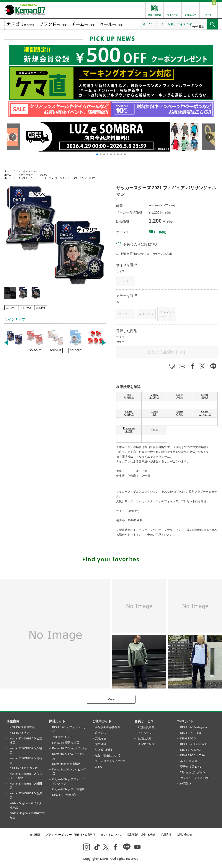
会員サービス (144, 721)
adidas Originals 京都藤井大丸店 (27, 815)
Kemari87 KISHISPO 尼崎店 (26, 760)
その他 (43, 175)
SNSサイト (185, 721)
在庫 (126, 281)
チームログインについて (110, 761)
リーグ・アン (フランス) (52, 178)
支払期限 (101, 744)
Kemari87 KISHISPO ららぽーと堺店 (26, 776)
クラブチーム (26, 178)
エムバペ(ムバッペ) (167, 314)
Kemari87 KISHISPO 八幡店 (26, 750)
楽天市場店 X (189, 761)
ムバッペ (11, 308)
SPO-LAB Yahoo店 (64, 795)
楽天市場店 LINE (191, 767)
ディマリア (126, 314)
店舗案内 (13, 721)
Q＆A (98, 767)
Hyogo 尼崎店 (205, 396)
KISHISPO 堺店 (19, 733)
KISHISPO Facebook (193, 744)
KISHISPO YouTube (193, 755)
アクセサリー (26, 175)
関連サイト (57, 721)
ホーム (8, 171)
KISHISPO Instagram (193, 727)
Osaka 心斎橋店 (129, 413)
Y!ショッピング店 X (193, 772)
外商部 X (186, 784)
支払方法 (101, 738)
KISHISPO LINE (190, 750)
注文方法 (101, 733)
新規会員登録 (146, 727)
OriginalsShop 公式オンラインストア (69, 781)
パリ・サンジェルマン (84, 178)
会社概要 (35, 835)
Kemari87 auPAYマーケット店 (70, 756)
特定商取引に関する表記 (141, 835)
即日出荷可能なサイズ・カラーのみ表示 (147, 254)
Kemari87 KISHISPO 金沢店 (26, 795)
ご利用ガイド (102, 721)
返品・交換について (108, 755)
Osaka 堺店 (154, 413)
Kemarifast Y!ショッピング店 (69, 772)
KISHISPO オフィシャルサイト (69, 729)
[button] (97, 154)
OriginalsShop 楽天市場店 (69, 789)
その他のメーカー (28, 171)
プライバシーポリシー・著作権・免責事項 (70, 835)
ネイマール (26, 308)
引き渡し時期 (103, 750)
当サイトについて (111, 835)
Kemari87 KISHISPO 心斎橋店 (26, 741)
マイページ (144, 733)
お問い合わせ (184, 835)
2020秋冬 (41, 308)
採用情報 (166, 835)
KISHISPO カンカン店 (24, 768)
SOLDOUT (35, 350)
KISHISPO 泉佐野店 (22, 727)
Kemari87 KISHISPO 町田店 (26, 786)
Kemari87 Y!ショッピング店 (70, 748)
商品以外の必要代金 (108, 727)
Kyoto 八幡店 (180, 396)
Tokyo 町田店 (180, 413)
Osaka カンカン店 (205, 413)
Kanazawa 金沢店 (129, 430)
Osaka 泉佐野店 (154, 396)
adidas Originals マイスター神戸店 (27, 805)
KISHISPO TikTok (191, 733)
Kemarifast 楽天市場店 (66, 764)
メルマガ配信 (146, 744)
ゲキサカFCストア (64, 737)
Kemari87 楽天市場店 (66, 743)
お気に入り (144, 738)
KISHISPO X (188, 738)
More (111, 699)
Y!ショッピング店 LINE (195, 778)
